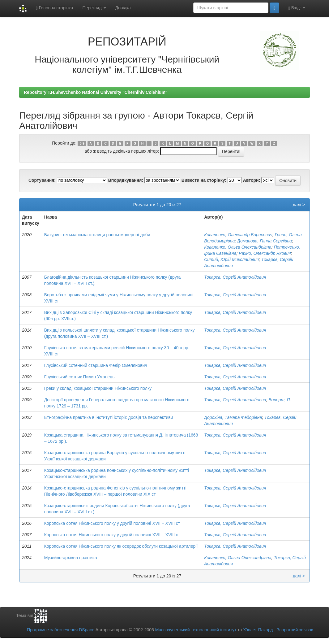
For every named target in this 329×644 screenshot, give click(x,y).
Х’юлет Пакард (258, 630)
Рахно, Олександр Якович (265, 253)
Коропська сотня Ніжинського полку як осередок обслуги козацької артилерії (121, 546)
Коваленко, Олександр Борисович (238, 235)
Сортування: (42, 180)
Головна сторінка (54, 8)
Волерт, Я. (280, 400)
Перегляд (94, 8)
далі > (299, 205)
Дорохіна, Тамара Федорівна (233, 417)
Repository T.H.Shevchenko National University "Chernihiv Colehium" (96, 92)
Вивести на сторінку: (204, 180)
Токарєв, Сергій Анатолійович (235, 277)
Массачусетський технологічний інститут (196, 630)
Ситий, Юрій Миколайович (231, 259)
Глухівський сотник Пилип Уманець (79, 377)
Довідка (123, 8)
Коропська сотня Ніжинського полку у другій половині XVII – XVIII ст (112, 523)
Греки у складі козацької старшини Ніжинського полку (98, 388)
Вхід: (297, 8)
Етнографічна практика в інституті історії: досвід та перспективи (109, 417)
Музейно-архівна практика (71, 558)
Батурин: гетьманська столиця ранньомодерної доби (97, 235)
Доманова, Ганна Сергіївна (265, 241)
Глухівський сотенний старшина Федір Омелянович (96, 365)
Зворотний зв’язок (295, 630)
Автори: (252, 180)
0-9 (82, 143)
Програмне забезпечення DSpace (61, 630)
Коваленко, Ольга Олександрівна (238, 247)
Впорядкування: (126, 180)
